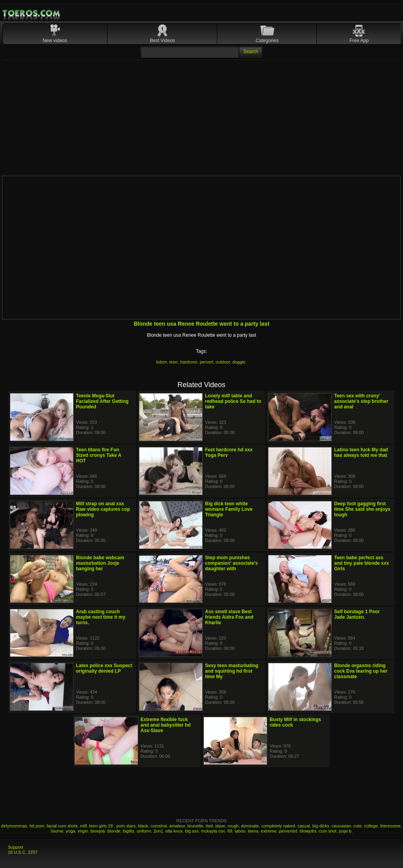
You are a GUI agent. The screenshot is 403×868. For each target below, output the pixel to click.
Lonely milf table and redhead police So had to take (233, 401)
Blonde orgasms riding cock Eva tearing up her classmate (361, 671)
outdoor (223, 362)
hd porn (37, 826)
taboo (240, 831)
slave (220, 826)
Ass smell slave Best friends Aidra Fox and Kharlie (229, 617)
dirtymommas (14, 826)
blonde (114, 831)
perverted (288, 831)
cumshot (159, 826)
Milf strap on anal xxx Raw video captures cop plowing (103, 509)
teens (253, 831)
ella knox (174, 831)
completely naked (278, 826)
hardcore (189, 362)
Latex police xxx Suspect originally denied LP (104, 668)
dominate (250, 826)
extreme (269, 831)
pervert (206, 362)
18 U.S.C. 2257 (23, 852)
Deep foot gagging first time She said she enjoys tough (362, 509)
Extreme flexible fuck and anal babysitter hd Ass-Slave (165, 725)
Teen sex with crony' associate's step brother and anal (361, 401)
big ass (192, 831)
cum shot (328, 831)
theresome (390, 826)
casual (304, 826)
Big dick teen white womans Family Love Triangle (229, 509)
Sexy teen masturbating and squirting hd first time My (232, 671)
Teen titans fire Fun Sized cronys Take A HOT (99, 455)
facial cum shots (62, 826)
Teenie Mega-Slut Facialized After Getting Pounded (102, 401)
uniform (144, 831)
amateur (177, 826)
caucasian (342, 826)
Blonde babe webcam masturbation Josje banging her (100, 563)
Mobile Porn (32, 13)
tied (209, 826)
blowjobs (308, 831)
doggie (239, 362)
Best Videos (163, 41)
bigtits (128, 831)
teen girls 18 (102, 826)
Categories (267, 41)
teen (173, 362)
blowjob (98, 831)
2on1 (158, 831)
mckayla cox (213, 831)
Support (16, 847)
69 (230, 831)
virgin (83, 831)
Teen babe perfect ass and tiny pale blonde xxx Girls (361, 563)
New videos (55, 41)
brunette (195, 826)
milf (83, 826)
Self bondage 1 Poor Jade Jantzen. (357, 614)
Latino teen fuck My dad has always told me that (361, 453)
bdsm (162, 362)
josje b (345, 831)
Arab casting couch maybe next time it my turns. (101, 617)
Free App (359, 41)
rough (233, 826)
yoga (70, 831)
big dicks (321, 826)
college (371, 826)
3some (57, 831)
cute (358, 826)
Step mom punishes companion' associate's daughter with (231, 563)
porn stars (126, 826)
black (143, 826)
